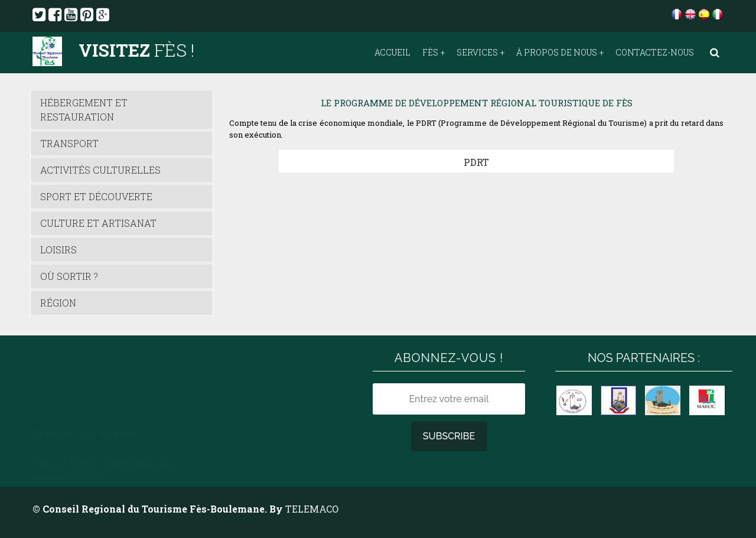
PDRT (476, 162)
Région (58, 303)
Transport (69, 143)
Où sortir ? (69, 276)
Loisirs (58, 250)
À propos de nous (557, 53)
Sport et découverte (96, 196)
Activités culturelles (100, 170)
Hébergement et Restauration (84, 110)
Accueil (392, 53)
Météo (218, 372)
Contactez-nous (655, 53)
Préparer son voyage (85, 358)
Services (477, 53)
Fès (430, 53)
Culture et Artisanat (98, 223)
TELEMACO (312, 509)
